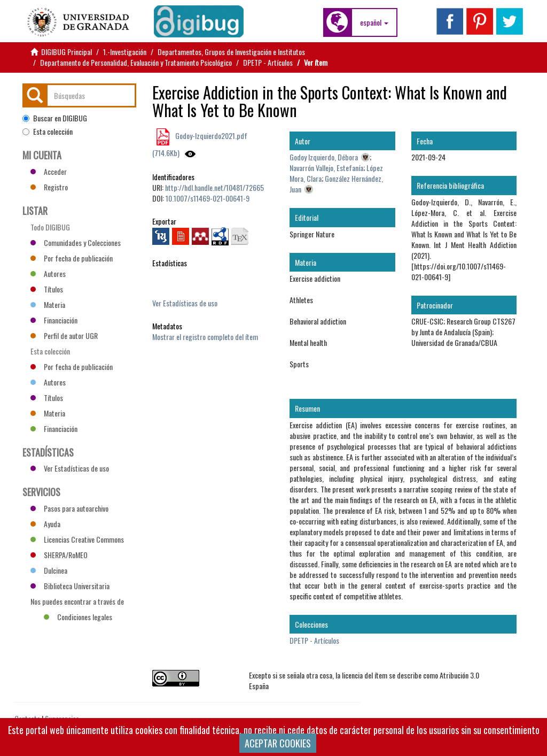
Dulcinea (49, 570)
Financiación (54, 320)
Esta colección (48, 132)
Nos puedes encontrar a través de (77, 603)
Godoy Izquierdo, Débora (324, 157)
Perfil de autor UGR (64, 335)
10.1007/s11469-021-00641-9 (208, 198)
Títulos (47, 289)
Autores (48, 273)
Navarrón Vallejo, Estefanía (326, 168)
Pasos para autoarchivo (69, 508)
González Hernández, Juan (336, 184)
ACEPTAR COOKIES (278, 743)
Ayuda (45, 524)
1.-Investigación (125, 52)
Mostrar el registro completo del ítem (205, 337)
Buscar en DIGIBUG (55, 118)
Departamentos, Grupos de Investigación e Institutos (231, 52)
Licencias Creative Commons (77, 539)
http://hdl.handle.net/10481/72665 (214, 187)
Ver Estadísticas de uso (185, 303)
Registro (49, 187)
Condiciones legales (78, 617)
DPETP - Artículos (268, 62)
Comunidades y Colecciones (76, 242)
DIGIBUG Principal (67, 52)
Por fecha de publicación (72, 258)
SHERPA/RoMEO (59, 555)
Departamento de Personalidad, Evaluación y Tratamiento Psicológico (136, 62)
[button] (374, 22)
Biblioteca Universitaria (70, 586)
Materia (48, 304)
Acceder (49, 171)
